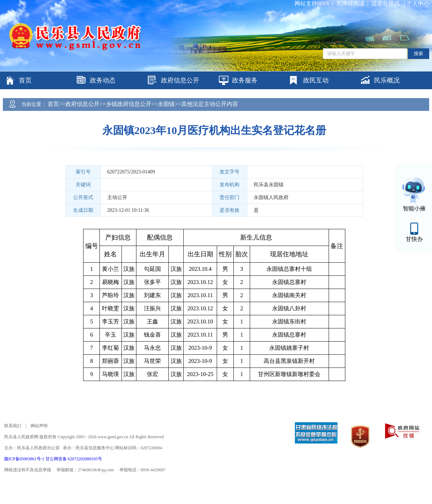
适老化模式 (385, 3)
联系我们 (13, 426)
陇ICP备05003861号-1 (25, 459)
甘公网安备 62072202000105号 (74, 459)
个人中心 (418, 4)
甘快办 (414, 239)
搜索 (418, 53)
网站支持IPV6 (312, 3)
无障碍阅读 (350, 3)
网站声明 (39, 426)
